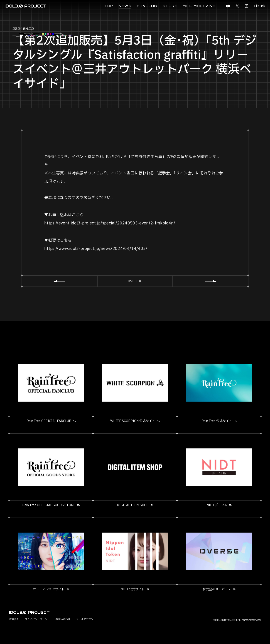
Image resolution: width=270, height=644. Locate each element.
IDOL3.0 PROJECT (25, 6)
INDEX (135, 281)
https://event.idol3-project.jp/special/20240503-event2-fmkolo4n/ (110, 223)
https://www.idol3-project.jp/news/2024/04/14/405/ (96, 249)
